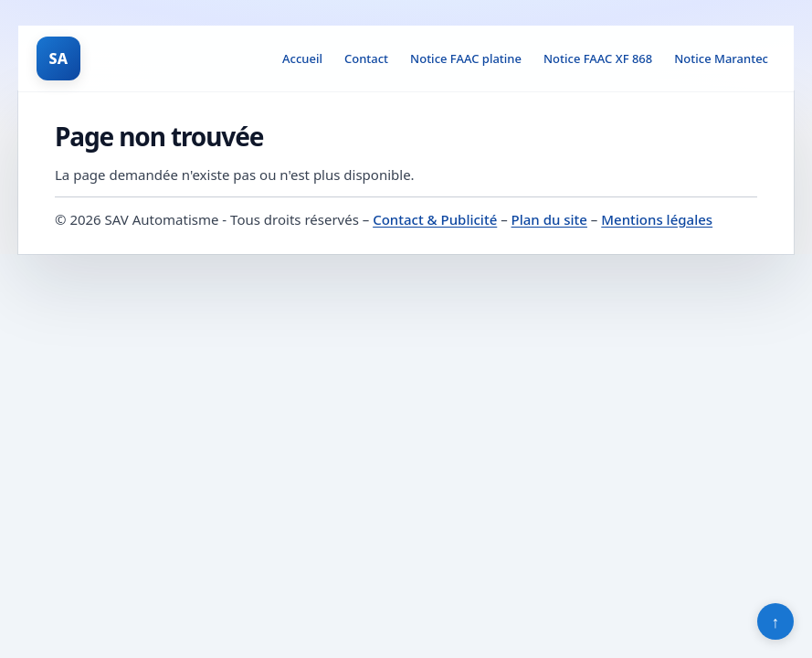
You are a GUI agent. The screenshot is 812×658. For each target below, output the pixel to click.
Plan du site (549, 219)
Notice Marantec (721, 58)
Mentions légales (657, 219)
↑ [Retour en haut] (776, 621)
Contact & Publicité (435, 219)
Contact (366, 58)
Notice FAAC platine (466, 58)
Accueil (302, 58)
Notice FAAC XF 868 (598, 58)
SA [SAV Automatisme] (59, 58)
